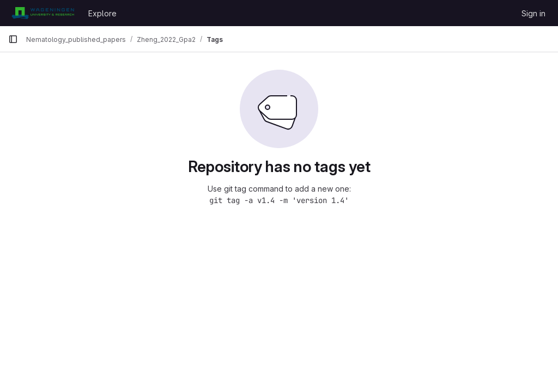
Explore (102, 13)
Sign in (533, 13)
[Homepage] (43, 13)
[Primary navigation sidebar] (13, 39)
